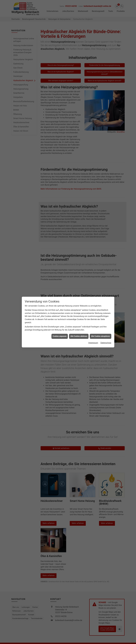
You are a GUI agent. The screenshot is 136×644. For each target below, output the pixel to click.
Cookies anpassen (60, 321)
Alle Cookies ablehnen (79, 321)
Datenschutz (106, 327)
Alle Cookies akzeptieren (100, 321)
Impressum (93, 327)
